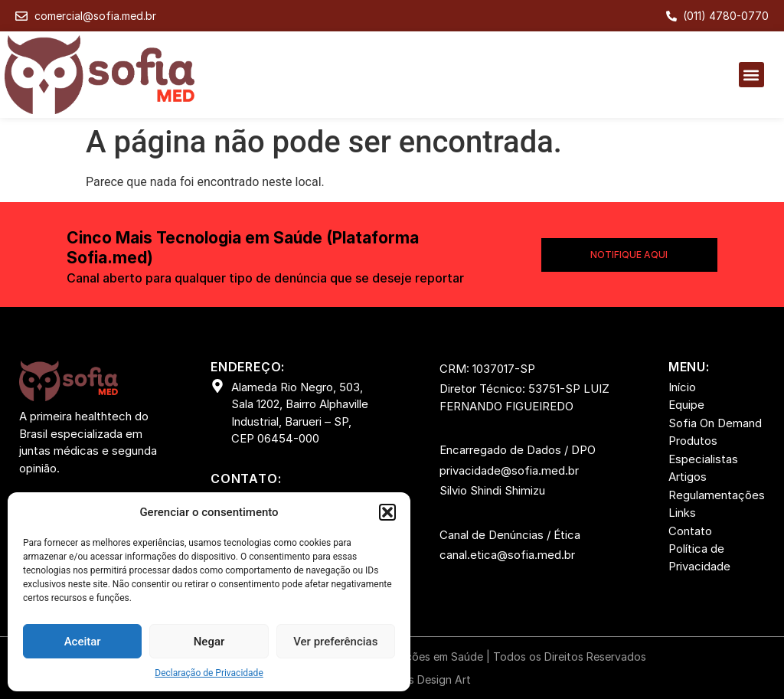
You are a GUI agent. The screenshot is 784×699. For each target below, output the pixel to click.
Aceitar (83, 642)
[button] (387, 512)
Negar (209, 642)
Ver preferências (335, 642)
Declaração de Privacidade (209, 673)
